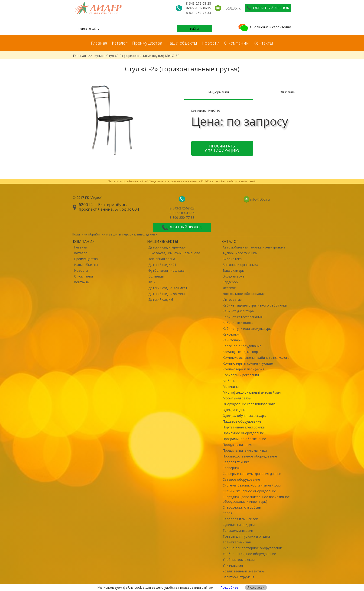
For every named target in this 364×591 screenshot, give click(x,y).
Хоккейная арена (162, 259)
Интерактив (232, 299)
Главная (99, 43)
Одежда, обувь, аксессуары (244, 416)
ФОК (152, 282)
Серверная (231, 468)
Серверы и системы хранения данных (252, 474)
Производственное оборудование (250, 456)
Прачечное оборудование (243, 433)
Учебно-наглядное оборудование (249, 554)
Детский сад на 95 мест (167, 294)
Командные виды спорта (242, 352)
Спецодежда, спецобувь (242, 507)
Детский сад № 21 (162, 265)
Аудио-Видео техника (240, 253)
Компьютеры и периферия (244, 369)
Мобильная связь (237, 398)
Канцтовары (232, 340)
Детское (229, 288)
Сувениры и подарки (239, 525)
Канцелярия (232, 334)
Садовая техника (236, 462)
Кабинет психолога (238, 323)
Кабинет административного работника (255, 305)
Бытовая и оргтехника (240, 265)
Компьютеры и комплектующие (248, 363)
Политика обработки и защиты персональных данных (114, 234)
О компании (236, 43)
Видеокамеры (234, 270)
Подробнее (229, 587)
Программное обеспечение (244, 439)
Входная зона (234, 276)
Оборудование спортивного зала (249, 404)
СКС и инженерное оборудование (249, 491)
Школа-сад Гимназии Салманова (174, 253)
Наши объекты (182, 43)
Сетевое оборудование (241, 479)
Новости (211, 43)
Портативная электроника (244, 427)
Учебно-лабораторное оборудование (253, 548)
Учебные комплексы (239, 560)
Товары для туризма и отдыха (247, 536)
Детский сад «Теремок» (167, 247)
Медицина (231, 387)
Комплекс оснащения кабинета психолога (256, 358)
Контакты (263, 43)
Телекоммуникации (238, 531)
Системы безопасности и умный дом (252, 485)
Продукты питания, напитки (245, 450)
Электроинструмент (239, 577)
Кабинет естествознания (243, 317)
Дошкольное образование (244, 294)
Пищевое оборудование (242, 421)
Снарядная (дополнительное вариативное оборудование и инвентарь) (256, 499)
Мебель (229, 381)
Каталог (120, 43)
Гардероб (230, 282)
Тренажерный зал (237, 542)
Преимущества (147, 43)
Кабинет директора (238, 311)
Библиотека (232, 259)
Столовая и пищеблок (240, 519)
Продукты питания (237, 445)
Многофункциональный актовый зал (252, 392)
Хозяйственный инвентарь (244, 571)
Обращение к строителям (264, 27)
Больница (156, 276)
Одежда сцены (234, 410)
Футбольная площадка (166, 270)
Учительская (233, 565)
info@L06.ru (231, 8)
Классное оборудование (242, 346)
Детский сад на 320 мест (168, 288)
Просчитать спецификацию (222, 148)
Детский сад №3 (161, 299)
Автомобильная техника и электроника (254, 247)
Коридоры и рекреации (241, 375)
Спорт (227, 513)
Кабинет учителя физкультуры (247, 328)
